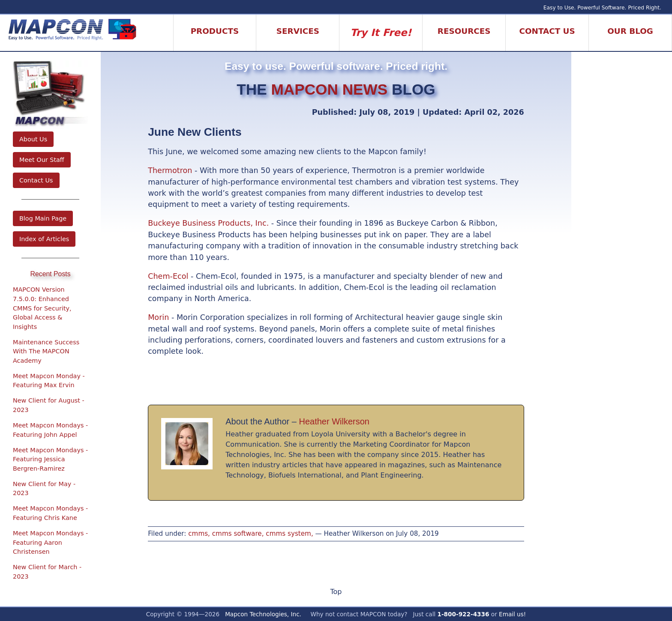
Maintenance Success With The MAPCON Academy (46, 351)
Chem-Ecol (168, 276)
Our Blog (630, 31)
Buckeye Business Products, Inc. (208, 223)
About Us (33, 139)
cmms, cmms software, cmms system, (250, 534)
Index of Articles (44, 239)
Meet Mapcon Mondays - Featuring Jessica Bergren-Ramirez (50, 459)
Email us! (512, 614)
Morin (158, 317)
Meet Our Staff (42, 160)
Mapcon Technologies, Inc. (263, 614)
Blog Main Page (43, 218)
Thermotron (170, 170)
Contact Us (36, 180)
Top (336, 592)
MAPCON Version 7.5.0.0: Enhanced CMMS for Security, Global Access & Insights (42, 308)
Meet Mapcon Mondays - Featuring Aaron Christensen (50, 542)
